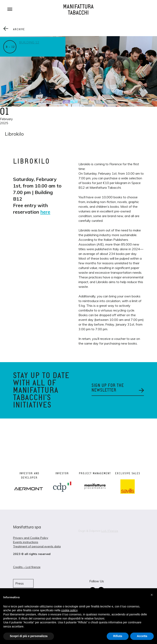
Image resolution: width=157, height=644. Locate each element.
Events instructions (26, 542)
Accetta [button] (142, 636)
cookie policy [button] (69, 610)
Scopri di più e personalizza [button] (29, 636)
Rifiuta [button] (118, 636)
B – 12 (10, 47)
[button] (152, 595)
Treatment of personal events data (37, 546)
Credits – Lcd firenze (27, 567)
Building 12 (30, 42)
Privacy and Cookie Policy (31, 538)
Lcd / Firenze (110, 531)
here (45, 212)
